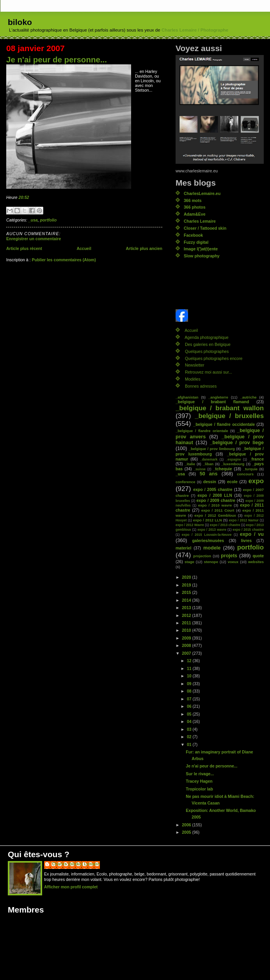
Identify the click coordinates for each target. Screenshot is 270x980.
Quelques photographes (207, 351)
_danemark (209, 459)
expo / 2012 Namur (244, 520)
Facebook (193, 235)
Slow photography (202, 256)
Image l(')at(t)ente (201, 249)
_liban (208, 464)
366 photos (195, 207)
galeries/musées (208, 541)
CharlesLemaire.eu (202, 193)
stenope (211, 562)
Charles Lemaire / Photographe (195, 30)
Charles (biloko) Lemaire (76, 864)
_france (257, 459)
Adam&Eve (195, 214)
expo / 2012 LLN (208, 520)
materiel (183, 548)
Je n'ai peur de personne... (57, 59)
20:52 (24, 197)
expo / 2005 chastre (213, 489)
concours (245, 474)
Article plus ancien (144, 248)
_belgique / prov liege (237, 443)
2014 (187, 600)
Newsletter (195, 365)
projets (229, 556)
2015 (187, 592)
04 (190, 721)
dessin (210, 482)
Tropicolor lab (199, 789)
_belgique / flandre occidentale (224, 424)
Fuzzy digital (196, 242)
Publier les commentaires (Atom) (64, 260)
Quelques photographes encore (214, 358)
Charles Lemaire (200, 221)
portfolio (49, 220)
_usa (33, 220)
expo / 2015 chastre (248, 530)
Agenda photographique (206, 337)
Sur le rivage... (200, 774)
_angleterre (218, 397)
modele (212, 548)
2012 (187, 615)
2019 (187, 585)
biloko (20, 22)
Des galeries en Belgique (208, 344)
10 (190, 676)
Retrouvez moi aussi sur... (209, 372)
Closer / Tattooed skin (205, 228)
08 (190, 691)
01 (190, 744)
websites (256, 562)
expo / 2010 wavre (215, 505)
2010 (187, 630)
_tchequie (223, 469)
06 (190, 706)
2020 (187, 577)
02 (190, 737)
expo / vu (252, 534)
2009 (187, 638)
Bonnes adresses (201, 386)
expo (256, 481)
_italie (190, 464)
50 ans (209, 474)
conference (186, 482)
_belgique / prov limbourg (212, 449)
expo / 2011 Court (218, 510)
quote (258, 556)
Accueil (84, 248)
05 (190, 714)
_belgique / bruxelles (229, 416)
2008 (187, 645)
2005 (187, 832)
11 (190, 668)
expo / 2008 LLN (215, 495)
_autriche (248, 397)
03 (190, 729)
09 (190, 684)
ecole (232, 482)
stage (189, 562)
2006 (187, 825)
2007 (187, 653)
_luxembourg (233, 464)
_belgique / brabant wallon (220, 408)
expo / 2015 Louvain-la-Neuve (207, 535)
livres (246, 541)
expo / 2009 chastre (216, 500)
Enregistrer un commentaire (34, 239)
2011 (187, 623)
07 (190, 699)
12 (190, 661)
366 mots (193, 200)
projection (202, 556)
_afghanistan (187, 397)
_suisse (200, 469)
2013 (187, 608)
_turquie (250, 469)
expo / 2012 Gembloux (215, 515)
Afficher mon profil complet (71, 887)
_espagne (234, 459)
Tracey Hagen (199, 781)
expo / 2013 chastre (225, 525)
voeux (233, 562)
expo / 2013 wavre (212, 530)
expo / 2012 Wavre (190, 525)
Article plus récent (24, 248)
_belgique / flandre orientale (202, 431)
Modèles (193, 379)
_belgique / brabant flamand (212, 402)
